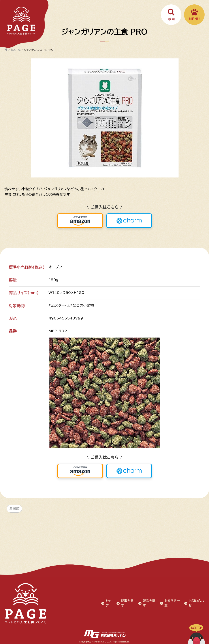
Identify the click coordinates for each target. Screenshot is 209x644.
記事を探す (127, 602)
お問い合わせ (197, 602)
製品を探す (149, 602)
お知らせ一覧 (172, 602)
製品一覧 (16, 50)
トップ (108, 602)
